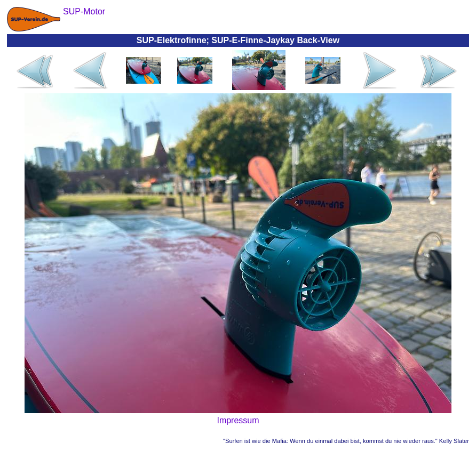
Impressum (238, 420)
